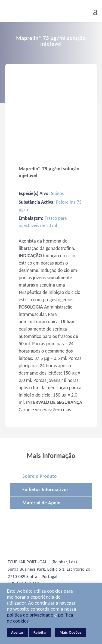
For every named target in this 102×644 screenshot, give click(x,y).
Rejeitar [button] (40, 632)
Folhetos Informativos (46, 489)
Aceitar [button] (17, 632)
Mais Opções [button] (70, 632)
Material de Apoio (42, 503)
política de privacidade (30, 615)
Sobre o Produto (40, 476)
